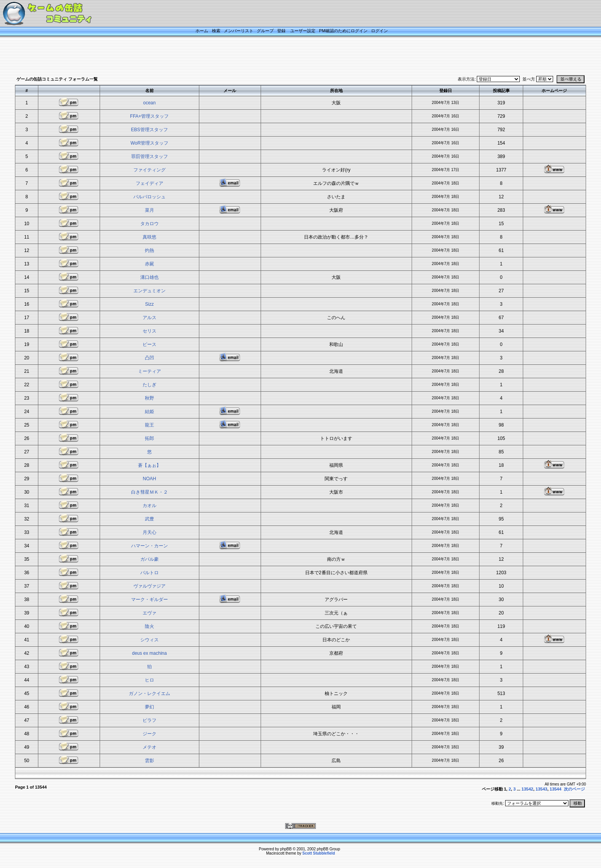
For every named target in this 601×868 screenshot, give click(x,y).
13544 (556, 789)
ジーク (149, 734)
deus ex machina (149, 653)
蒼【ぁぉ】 (149, 465)
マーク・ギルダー (149, 600)
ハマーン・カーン (149, 546)
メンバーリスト (239, 31)
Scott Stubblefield (319, 853)
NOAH (149, 479)
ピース (149, 344)
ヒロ (149, 680)
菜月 (149, 210)
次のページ (574, 789)
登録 (281, 31)
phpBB (286, 849)
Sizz (149, 304)
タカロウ (149, 224)
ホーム (202, 31)
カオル (149, 506)
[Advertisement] (291, 56)
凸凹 (149, 358)
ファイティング (149, 170)
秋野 (149, 398)
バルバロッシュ (149, 197)
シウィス (149, 640)
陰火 (149, 626)
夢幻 (149, 707)
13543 (541, 789)
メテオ (149, 747)
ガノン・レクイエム (149, 693)
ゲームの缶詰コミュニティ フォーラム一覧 (57, 79)
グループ (265, 31)
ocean (149, 103)
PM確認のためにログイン (343, 31)
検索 (216, 31)
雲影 (149, 761)
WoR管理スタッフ (149, 143)
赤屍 (149, 264)
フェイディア (149, 183)
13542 (528, 789)
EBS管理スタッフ (149, 130)
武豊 (149, 519)
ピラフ (149, 720)
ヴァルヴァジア (149, 586)
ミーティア (149, 371)
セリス (149, 331)
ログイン (379, 31)
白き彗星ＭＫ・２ (149, 492)
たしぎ (149, 385)
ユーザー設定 (303, 31)
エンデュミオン (149, 291)
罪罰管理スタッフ (149, 156)
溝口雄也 (149, 277)
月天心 (149, 532)
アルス (149, 318)
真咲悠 (149, 237)
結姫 (149, 412)
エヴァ (149, 613)
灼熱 (149, 250)
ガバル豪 (149, 559)
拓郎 (149, 438)
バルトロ (149, 573)
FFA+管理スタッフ (149, 116)
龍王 (149, 425)
